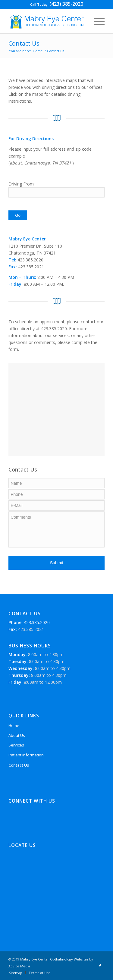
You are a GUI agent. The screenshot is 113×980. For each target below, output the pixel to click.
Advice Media (19, 966)
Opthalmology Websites (69, 959)
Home (38, 51)
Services (16, 745)
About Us (17, 735)
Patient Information (26, 755)
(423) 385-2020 (66, 4)
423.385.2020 (36, 622)
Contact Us (24, 43)
